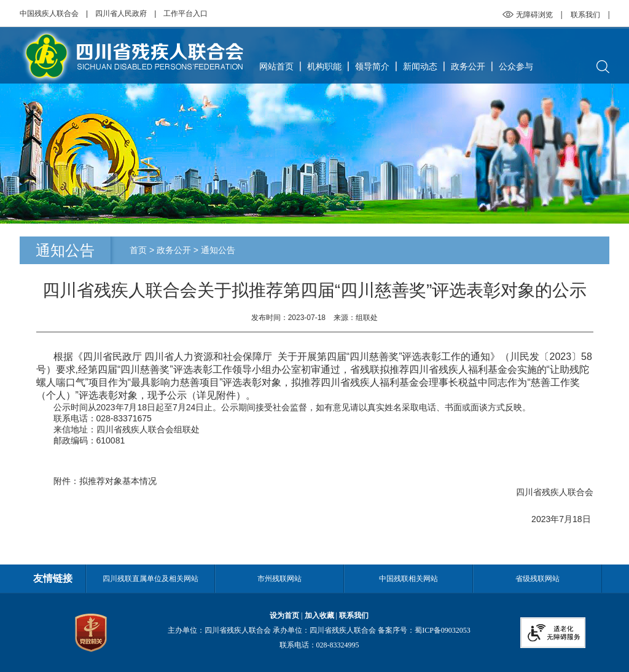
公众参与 (516, 66)
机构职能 (324, 66)
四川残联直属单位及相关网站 (150, 579)
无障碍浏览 (534, 15)
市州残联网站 (279, 579)
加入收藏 (319, 615)
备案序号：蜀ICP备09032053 (424, 630)
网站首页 (276, 66)
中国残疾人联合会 (49, 14)
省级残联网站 (537, 579)
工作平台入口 (186, 14)
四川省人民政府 (121, 14)
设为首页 (284, 615)
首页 (138, 250)
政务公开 (468, 66)
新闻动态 (420, 66)
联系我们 (585, 15)
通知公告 (218, 250)
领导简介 (372, 66)
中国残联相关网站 (408, 579)
